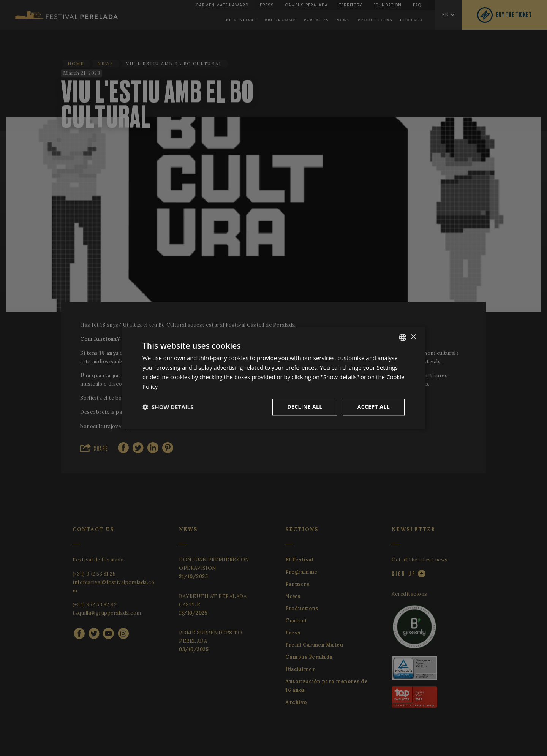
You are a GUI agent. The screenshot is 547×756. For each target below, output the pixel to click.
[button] (168, 407)
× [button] (413, 337)
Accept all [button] (374, 407)
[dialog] (273, 378)
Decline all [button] (305, 407)
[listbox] (403, 337)
